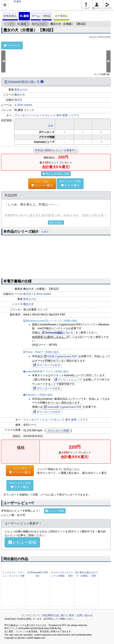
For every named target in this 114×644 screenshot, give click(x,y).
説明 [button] (51, 126)
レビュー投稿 (55, 511)
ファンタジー (22, 115)
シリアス (74, 115)
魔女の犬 (20, 95)
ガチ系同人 (61, 16)
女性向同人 (10, 16)
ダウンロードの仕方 (47, 365)
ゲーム (36, 16)
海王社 (18, 100)
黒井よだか (21, 90)
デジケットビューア (68, 380)
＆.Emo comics (23, 105)
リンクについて (31, 615)
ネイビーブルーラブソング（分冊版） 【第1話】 (62, 576)
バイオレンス (48, 115)
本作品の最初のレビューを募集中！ (56, 150)
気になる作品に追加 (56, 174)
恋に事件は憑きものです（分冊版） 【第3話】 (86, 576)
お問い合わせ (85, 615)
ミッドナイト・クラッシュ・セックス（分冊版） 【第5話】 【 (13, 576)
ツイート (12, 45)
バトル (35, 115)
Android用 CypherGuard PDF (63, 407)
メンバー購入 (42, 183)
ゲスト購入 (70, 183)
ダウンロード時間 (58, 431)
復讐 (65, 115)
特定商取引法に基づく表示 (58, 615)
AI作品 (47, 16)
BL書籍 (24, 16)
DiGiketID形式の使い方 (24, 82)
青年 (59, 115)
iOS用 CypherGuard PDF (61, 356)
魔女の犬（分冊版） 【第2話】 (29, 30)
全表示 (45, 232)
